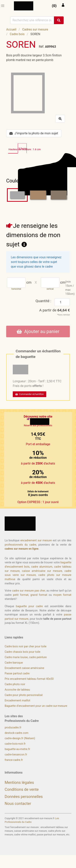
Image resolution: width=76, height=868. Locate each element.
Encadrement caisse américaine (24, 668)
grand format (39, 595)
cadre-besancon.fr (16, 755)
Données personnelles (24, 797)
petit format (21, 595)
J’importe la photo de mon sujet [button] (34, 133)
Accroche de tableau (17, 690)
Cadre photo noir (15, 684)
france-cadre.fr (14, 760)
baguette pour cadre (29, 606)
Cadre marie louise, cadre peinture (26, 657)
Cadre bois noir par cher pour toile (26, 646)
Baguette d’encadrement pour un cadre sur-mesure (36, 706)
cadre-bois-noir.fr (15, 744)
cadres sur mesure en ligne (22, 549)
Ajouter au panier (38, 331)
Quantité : (43, 301)
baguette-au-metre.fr (17, 749)
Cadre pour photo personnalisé (24, 695)
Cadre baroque (14, 663)
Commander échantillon (29, 394)
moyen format (62, 595)
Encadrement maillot (17, 701)
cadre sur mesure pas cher (29, 591)
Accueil (11, 29)
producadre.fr (13, 728)
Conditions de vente (22, 789)
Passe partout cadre (17, 673)
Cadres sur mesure (35, 29)
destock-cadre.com (17, 733)
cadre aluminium (42, 567)
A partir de (55, 310)
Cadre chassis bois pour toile (23, 652)
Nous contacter (18, 804)
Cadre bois (17, 34)
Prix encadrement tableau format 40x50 (29, 679)
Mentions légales (19, 782)
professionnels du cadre (20, 545)
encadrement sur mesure (36, 540)
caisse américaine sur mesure (42, 571)
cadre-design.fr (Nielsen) (20, 738)
